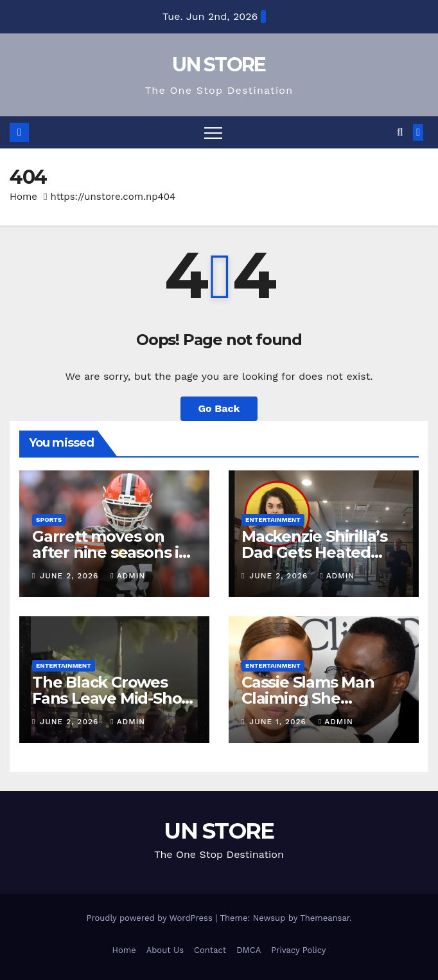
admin (128, 576)
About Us (165, 950)
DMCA (249, 950)
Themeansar (325, 918)
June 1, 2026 (279, 722)
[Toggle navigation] (213, 132)
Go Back (219, 408)
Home (23, 197)
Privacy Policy (298, 950)
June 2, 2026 (71, 576)
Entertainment (273, 520)
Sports (49, 520)
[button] (400, 132)
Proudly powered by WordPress (151, 918)
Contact (210, 950)
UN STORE (219, 65)
